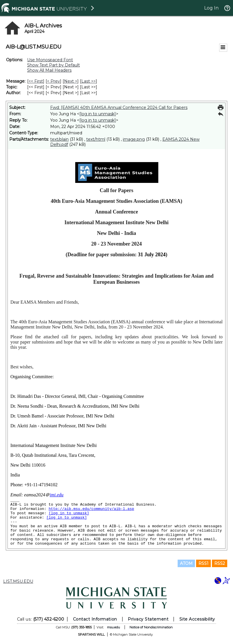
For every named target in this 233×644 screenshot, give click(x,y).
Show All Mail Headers (49, 70)
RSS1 (203, 563)
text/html (96, 139)
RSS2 (220, 563)
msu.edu (113, 627)
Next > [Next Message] (71, 81)
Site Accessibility (197, 619)
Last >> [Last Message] (89, 81)
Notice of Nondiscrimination (151, 627)
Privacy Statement (148, 619)
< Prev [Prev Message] (53, 81)
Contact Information (95, 619)
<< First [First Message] (36, 81)
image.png (134, 139)
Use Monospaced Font (50, 60)
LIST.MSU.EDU (18, 581)
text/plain (59, 139)
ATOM (186, 563)
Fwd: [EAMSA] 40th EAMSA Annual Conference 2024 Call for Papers (119, 107)
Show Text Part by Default (53, 65)
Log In (211, 8)
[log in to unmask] (98, 114)
